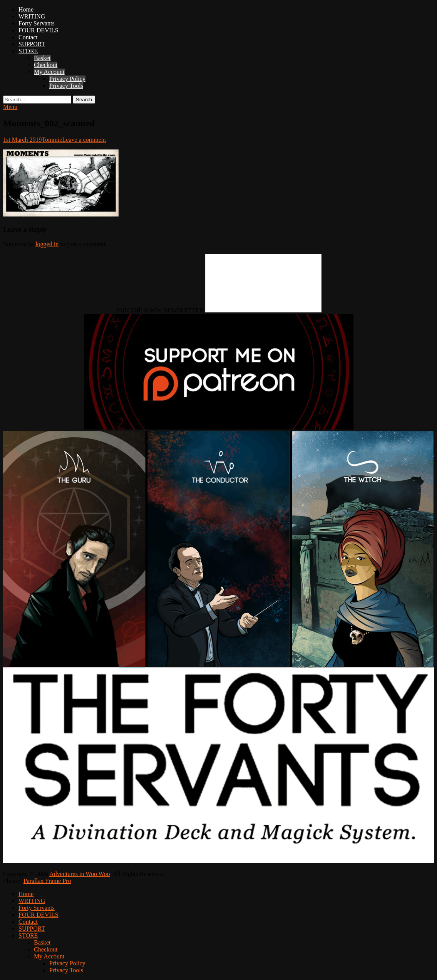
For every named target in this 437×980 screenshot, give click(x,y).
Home (26, 9)
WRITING (32, 16)
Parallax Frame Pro (47, 881)
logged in (47, 244)
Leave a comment (84, 140)
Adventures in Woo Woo (80, 874)
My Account (49, 72)
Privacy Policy (67, 79)
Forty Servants (37, 23)
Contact (28, 37)
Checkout (46, 65)
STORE (28, 51)
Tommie (52, 140)
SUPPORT (32, 44)
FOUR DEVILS (39, 30)
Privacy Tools (66, 86)
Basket (42, 58)
